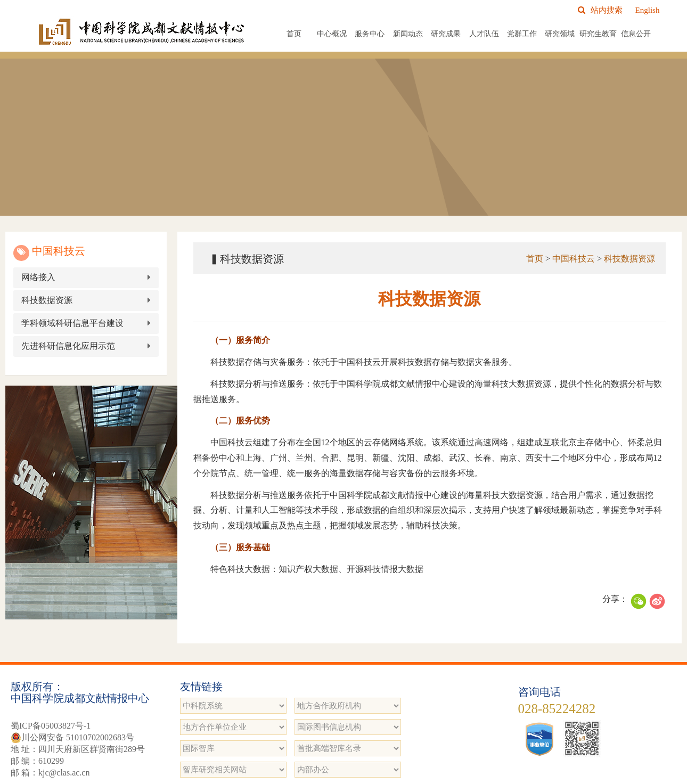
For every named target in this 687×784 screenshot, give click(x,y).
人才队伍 (484, 34)
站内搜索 (600, 10)
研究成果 (446, 34)
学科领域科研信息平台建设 (77, 323)
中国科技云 (570, 259)
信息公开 (636, 34)
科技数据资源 (52, 300)
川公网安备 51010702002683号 (72, 738)
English (648, 10)
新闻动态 (408, 34)
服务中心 (370, 34)
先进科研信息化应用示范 (73, 346)
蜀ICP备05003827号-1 (51, 726)
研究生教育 (598, 34)
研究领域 (560, 34)
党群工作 (522, 34)
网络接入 (43, 277)
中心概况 (332, 34)
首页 (294, 34)
